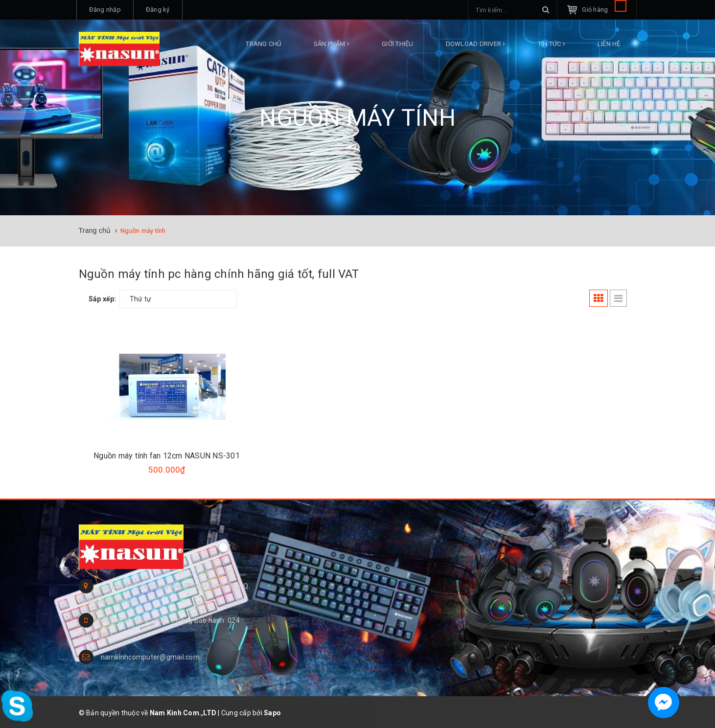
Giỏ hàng (604, 10)
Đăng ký (158, 10)
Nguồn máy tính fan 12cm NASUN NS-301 (167, 456)
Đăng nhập (105, 10)
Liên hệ (609, 44)
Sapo (272, 713)
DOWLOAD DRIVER (476, 44)
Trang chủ (263, 44)
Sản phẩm (332, 44)
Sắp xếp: (103, 299)
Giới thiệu (398, 44)
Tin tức (552, 44)
